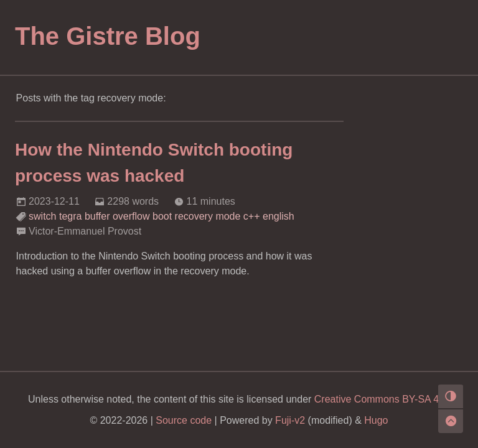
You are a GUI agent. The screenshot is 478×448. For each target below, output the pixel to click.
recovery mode (208, 216)
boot (162, 216)
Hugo (376, 420)
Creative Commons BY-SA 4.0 (381, 399)
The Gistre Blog (108, 36)
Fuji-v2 (290, 420)
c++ (252, 216)
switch (42, 216)
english (279, 216)
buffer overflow (117, 216)
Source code (184, 420)
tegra (70, 216)
